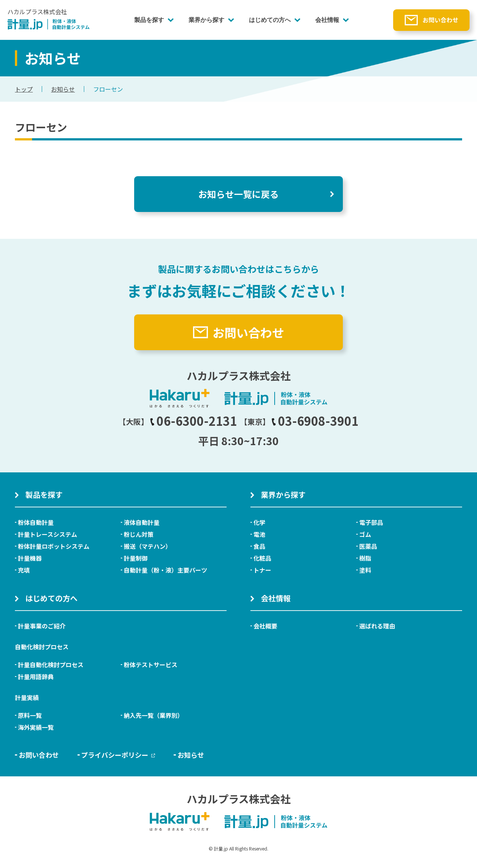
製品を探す (149, 20)
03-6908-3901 (315, 421)
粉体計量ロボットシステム (54, 546)
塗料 (365, 570)
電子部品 (371, 522)
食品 (259, 546)
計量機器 (30, 558)
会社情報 (327, 20)
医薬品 (368, 546)
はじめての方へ (270, 20)
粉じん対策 (139, 534)
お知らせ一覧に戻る (238, 194)
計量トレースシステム (48, 534)
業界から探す (206, 20)
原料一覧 (30, 715)
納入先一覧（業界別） (154, 715)
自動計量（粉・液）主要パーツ (165, 570)
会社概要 (265, 626)
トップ (24, 89)
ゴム (365, 534)
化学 (259, 522)
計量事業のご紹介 (42, 626)
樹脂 (365, 558)
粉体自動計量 (36, 522)
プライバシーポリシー (118, 755)
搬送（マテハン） (148, 546)
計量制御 (136, 558)
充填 (24, 570)
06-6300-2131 (193, 421)
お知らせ (63, 89)
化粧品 (262, 558)
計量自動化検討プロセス (51, 665)
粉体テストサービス (151, 665)
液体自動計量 (142, 522)
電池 (259, 534)
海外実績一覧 (36, 727)
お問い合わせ (440, 20)
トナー (262, 570)
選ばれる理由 (377, 626)
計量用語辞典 (36, 677)
